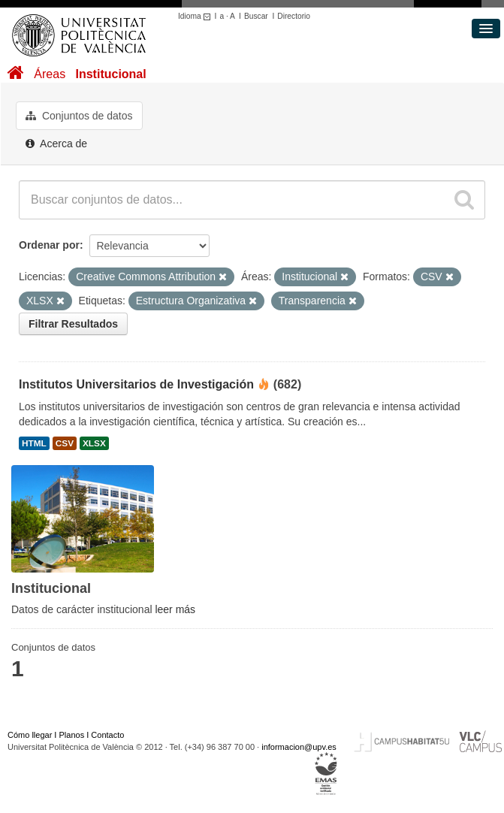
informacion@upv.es (299, 747)
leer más (175, 609)
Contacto (107, 735)
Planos (72, 735)
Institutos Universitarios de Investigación (136, 384)
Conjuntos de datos (79, 116)
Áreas (50, 74)
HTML (34, 443)
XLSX (94, 443)
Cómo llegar (30, 735)
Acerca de (56, 144)
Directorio (294, 16)
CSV (65, 443)
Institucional (110, 74)
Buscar (256, 16)
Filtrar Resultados (73, 324)
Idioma (196, 16)
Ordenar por (49, 245)
